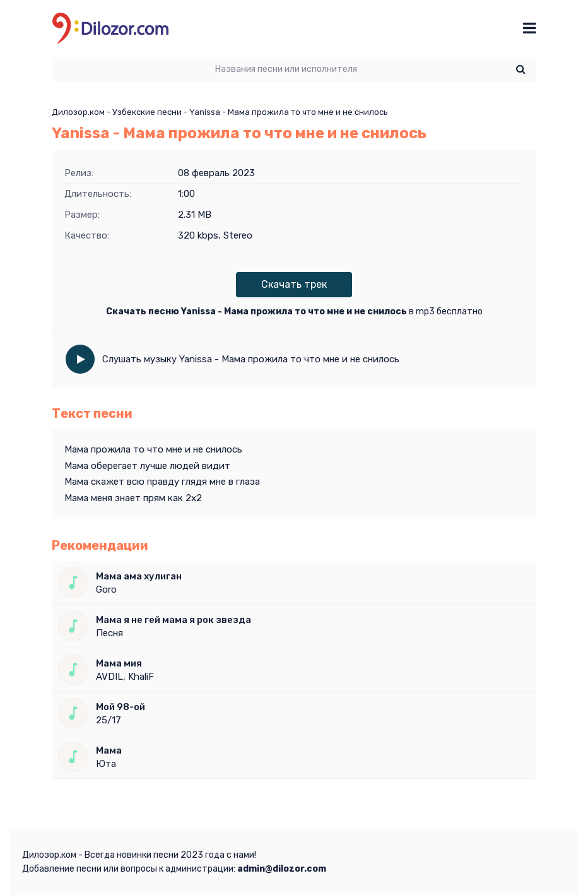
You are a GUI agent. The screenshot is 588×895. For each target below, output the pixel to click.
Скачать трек (294, 284)
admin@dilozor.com (282, 869)
